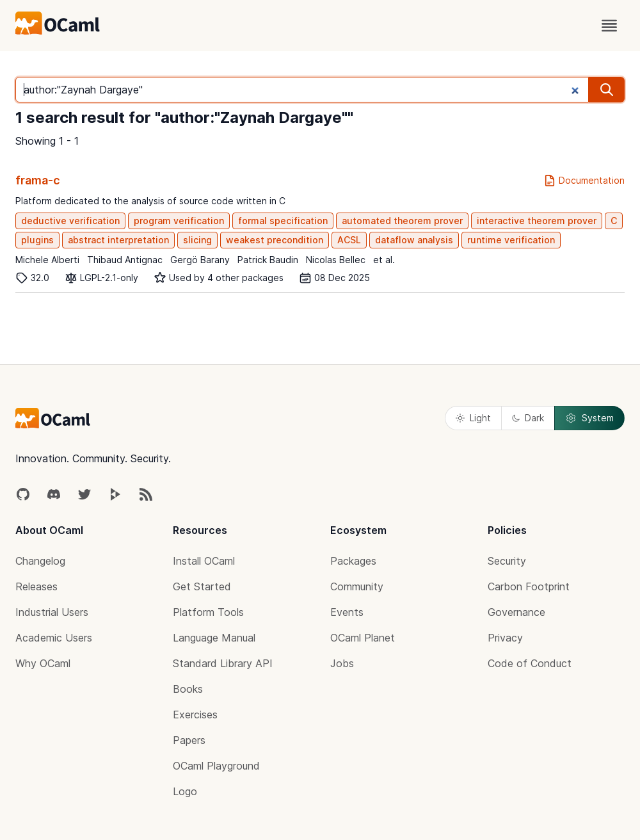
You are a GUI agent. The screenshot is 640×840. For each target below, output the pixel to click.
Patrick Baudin (268, 260)
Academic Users (54, 638)
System (589, 418)
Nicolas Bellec (336, 260)
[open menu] (609, 26)
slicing (197, 240)
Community (357, 586)
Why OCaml (43, 663)
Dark (528, 418)
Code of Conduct (530, 663)
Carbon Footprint (529, 586)
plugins (37, 240)
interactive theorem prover (537, 221)
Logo (185, 791)
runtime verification (511, 240)
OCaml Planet (363, 638)
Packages (353, 561)
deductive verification (70, 221)
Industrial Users (52, 612)
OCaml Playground (216, 766)
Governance (516, 612)
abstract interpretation (118, 240)
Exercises (195, 715)
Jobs (342, 663)
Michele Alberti (47, 260)
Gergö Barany (200, 260)
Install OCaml (204, 561)
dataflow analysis (414, 240)
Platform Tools (208, 612)
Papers (189, 740)
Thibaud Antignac (125, 260)
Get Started (202, 586)
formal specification (283, 221)
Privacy (505, 638)
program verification (179, 221)
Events (347, 612)
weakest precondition (275, 240)
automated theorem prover (402, 221)
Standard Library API (223, 663)
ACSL (349, 240)
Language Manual (214, 638)
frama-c (38, 180)
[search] (607, 90)
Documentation (584, 181)
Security (507, 561)
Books (188, 689)
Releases (36, 586)
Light (473, 418)
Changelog (40, 561)
